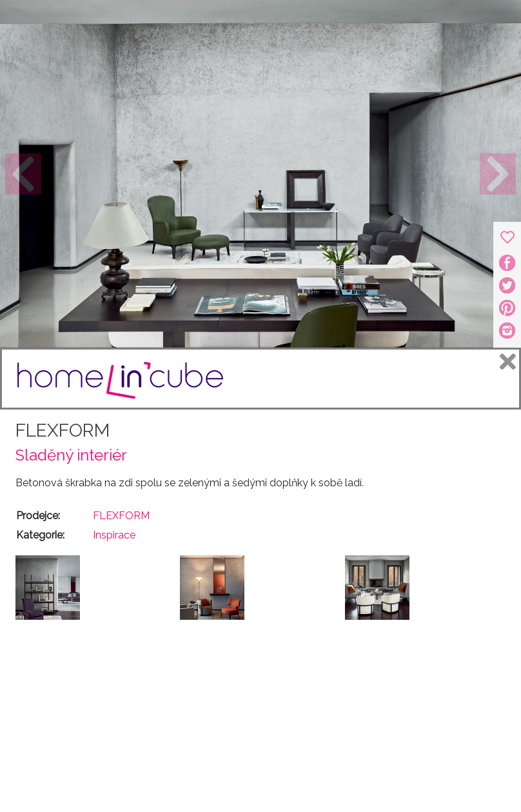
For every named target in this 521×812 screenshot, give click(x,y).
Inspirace (114, 535)
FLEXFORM (63, 431)
